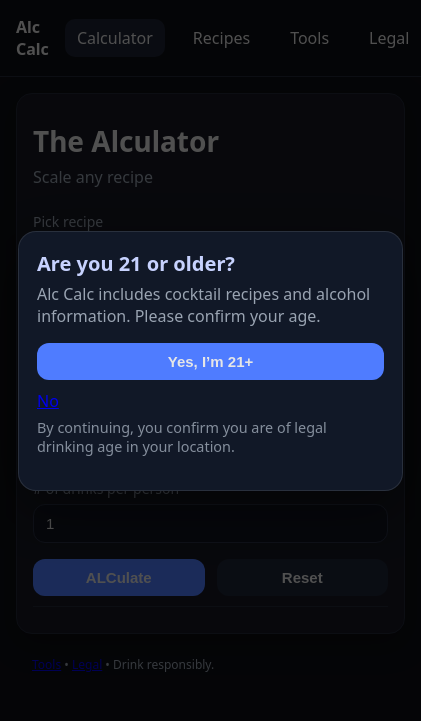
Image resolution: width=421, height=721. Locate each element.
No (48, 401)
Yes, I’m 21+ (210, 361)
